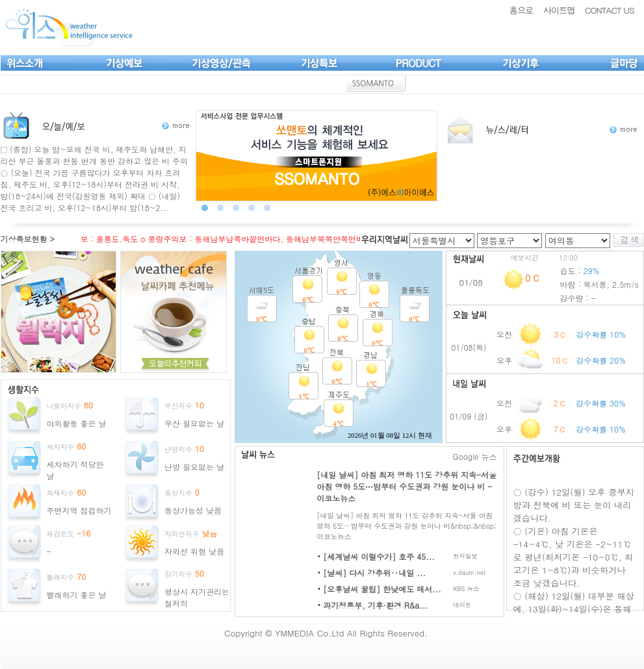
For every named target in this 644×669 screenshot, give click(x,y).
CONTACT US (610, 10)
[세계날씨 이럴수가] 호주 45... (379, 556)
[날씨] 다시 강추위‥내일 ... (374, 573)
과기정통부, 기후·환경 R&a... (376, 605)
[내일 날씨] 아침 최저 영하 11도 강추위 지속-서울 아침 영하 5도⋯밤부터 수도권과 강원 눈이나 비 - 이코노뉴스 (406, 486)
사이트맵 (559, 10)
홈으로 (522, 10)
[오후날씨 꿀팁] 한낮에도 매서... (382, 589)
